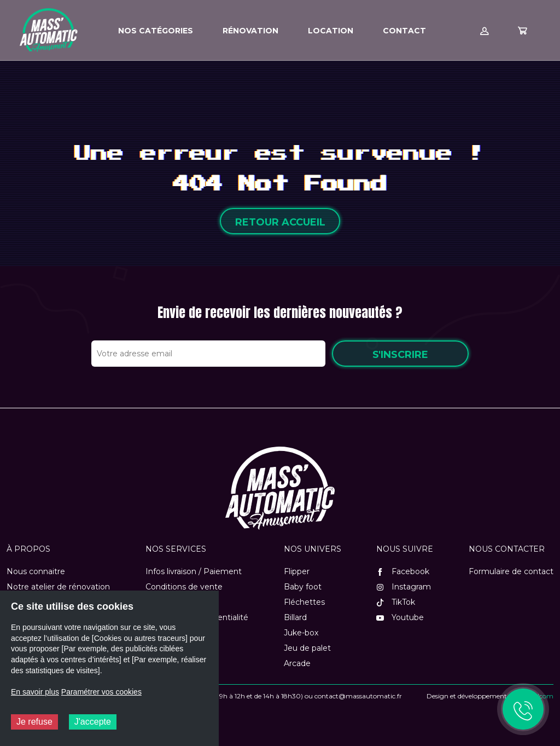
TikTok (396, 602)
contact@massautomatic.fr (358, 696)
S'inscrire (400, 355)
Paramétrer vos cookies (101, 692)
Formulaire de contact (511, 571)
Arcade (297, 663)
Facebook (403, 571)
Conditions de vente (184, 587)
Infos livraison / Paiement (194, 571)
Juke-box (301, 633)
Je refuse (34, 722)
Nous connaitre (36, 571)
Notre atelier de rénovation (58, 587)
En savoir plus (35, 692)
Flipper (297, 571)
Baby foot (303, 587)
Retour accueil (280, 222)
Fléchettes (304, 602)
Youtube (400, 617)
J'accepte (93, 722)
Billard (295, 617)
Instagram (404, 587)
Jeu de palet (307, 648)
